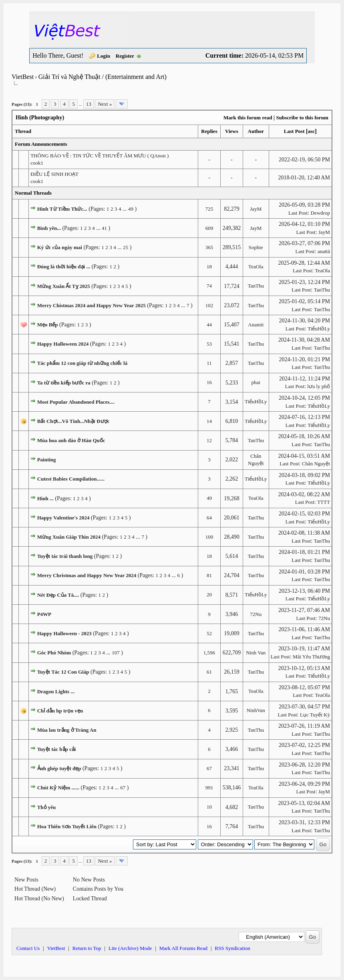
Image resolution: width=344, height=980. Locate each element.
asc (311, 131)
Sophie (256, 247)
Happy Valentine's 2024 (63, 518)
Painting (47, 460)
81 (209, 575)
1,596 (209, 653)
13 (89, 104)
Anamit (256, 325)
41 (104, 228)
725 (209, 209)
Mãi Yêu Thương (311, 657)
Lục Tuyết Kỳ (315, 715)
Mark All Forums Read (183, 948)
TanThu (256, 286)
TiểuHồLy (319, 329)
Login (104, 56)
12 (209, 440)
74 (209, 286)
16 (209, 382)
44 (209, 325)
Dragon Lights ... (56, 691)
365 (209, 247)
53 (209, 344)
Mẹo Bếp (48, 325)
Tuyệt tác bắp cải (57, 749)
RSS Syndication (232, 948)
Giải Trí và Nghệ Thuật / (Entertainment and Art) (103, 77)
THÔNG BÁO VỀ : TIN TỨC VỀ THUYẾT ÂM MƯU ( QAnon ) (100, 156)
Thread (23, 131)
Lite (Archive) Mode (130, 948)
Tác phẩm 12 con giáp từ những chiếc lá (82, 363)
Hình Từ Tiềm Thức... (62, 209)
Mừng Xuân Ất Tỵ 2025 (64, 286)
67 (209, 768)
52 (209, 633)
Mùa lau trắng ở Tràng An (67, 730)
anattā (324, 251)
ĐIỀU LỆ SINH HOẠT (54, 174)
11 (209, 363)
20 (209, 595)
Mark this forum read (248, 118)
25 (126, 247)
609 (209, 228)
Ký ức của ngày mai (60, 247)
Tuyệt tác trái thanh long (65, 556)
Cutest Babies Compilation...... (71, 479)
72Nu (256, 614)
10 (209, 807)
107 (116, 653)
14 (209, 421)
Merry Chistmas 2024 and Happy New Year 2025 (92, 305)
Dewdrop (320, 213)
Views (232, 131)
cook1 (37, 163)
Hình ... (45, 498)
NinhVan (256, 710)
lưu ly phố (319, 386)
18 (209, 267)
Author (256, 131)
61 (209, 672)
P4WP (44, 614)
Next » (105, 104)
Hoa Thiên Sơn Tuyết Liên (67, 826)
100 (209, 537)
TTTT (324, 502)
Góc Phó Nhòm (54, 653)
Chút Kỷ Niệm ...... (58, 788)
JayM (256, 209)
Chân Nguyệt (316, 464)
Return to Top (87, 948)
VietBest (23, 77)
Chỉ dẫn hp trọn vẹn (60, 711)
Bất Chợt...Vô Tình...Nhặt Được (73, 421)
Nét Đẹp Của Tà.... (58, 595)
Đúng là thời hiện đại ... (64, 267)
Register (125, 56)
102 (209, 305)
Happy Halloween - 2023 (64, 633)
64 (209, 518)
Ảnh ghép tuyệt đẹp (59, 768)
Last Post (294, 131)
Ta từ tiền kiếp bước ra (64, 383)
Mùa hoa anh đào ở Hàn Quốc (71, 440)
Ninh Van (256, 653)
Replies (209, 131)
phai (256, 382)
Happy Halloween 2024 (63, 344)
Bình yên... (49, 228)
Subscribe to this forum (302, 118)
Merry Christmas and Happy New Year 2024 (87, 575)
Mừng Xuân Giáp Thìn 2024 (69, 537)
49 (131, 209)
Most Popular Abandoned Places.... (76, 402)
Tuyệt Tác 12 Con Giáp (63, 672)
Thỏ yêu (47, 807)
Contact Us (28, 948)
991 (209, 788)
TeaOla (256, 267)
